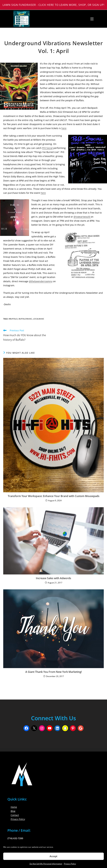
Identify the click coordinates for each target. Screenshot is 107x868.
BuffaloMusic (25, 319)
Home (14, 807)
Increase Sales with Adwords (53, 578)
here (64, 128)
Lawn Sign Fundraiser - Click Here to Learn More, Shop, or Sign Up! (53, 5)
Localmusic (39, 319)
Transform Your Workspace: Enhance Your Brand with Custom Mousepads (54, 496)
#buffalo (13, 319)
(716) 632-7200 (15, 838)
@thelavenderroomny (41, 281)
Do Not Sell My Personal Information (46, 864)
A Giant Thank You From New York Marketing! (54, 672)
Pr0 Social (47, 148)
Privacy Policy (70, 864)
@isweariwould (82, 217)
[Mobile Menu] (91, 19)
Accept (53, 856)
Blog (13, 811)
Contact (15, 815)
